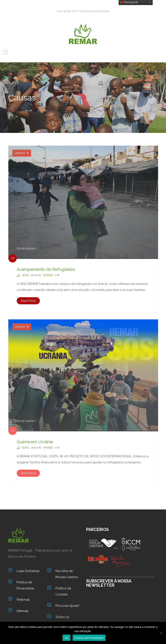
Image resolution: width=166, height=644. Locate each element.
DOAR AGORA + (27, 249)
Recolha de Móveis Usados (67, 574)
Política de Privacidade (25, 585)
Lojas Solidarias (28, 571)
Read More (28, 301)
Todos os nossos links (64, 620)
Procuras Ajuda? (67, 606)
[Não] (161, 633)
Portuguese (129, 2)
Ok (66, 638)
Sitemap (23, 611)
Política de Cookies (63, 591)
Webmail (23, 600)
